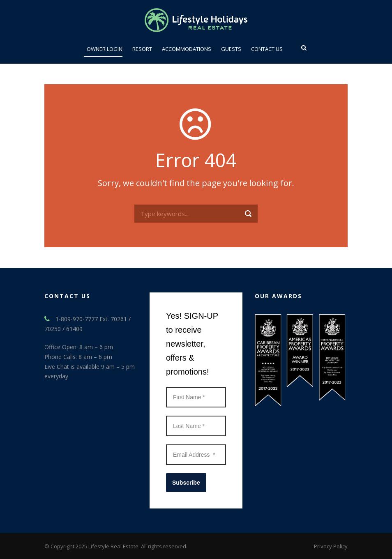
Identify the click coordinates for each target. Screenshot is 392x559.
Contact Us (267, 49)
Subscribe (186, 483)
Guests (231, 49)
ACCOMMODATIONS (187, 49)
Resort (142, 49)
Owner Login (105, 49)
